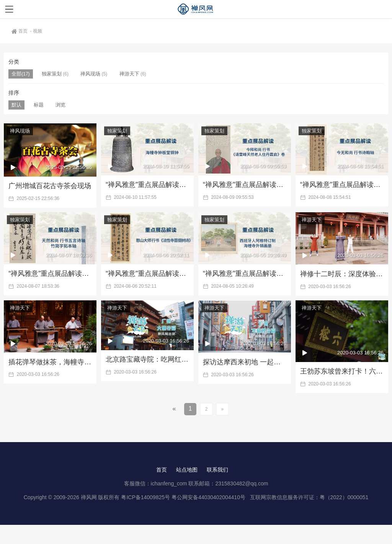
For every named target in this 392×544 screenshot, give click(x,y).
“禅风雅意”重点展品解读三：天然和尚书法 (50, 274)
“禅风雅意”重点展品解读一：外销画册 (245, 274)
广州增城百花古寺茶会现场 (50, 186)
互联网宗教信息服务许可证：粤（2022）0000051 (309, 497)
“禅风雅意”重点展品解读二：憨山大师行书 (147, 274)
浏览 (60, 105)
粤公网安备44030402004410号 (209, 497)
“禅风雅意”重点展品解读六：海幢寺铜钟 (147, 185)
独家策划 (52, 74)
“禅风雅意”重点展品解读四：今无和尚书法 (342, 185)
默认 (16, 105)
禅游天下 (129, 74)
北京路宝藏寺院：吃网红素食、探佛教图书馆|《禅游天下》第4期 (147, 359)
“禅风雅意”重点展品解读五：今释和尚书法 (245, 185)
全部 (16, 74)
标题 (39, 105)
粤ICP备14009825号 (145, 497)
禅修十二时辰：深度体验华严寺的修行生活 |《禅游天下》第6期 (342, 274)
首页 (20, 31)
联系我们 (217, 470)
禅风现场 (90, 74)
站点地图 (187, 470)
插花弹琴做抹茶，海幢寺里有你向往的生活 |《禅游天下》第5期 (50, 362)
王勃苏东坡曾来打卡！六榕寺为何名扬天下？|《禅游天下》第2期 (342, 371)
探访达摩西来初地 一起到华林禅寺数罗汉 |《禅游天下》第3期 (245, 362)
